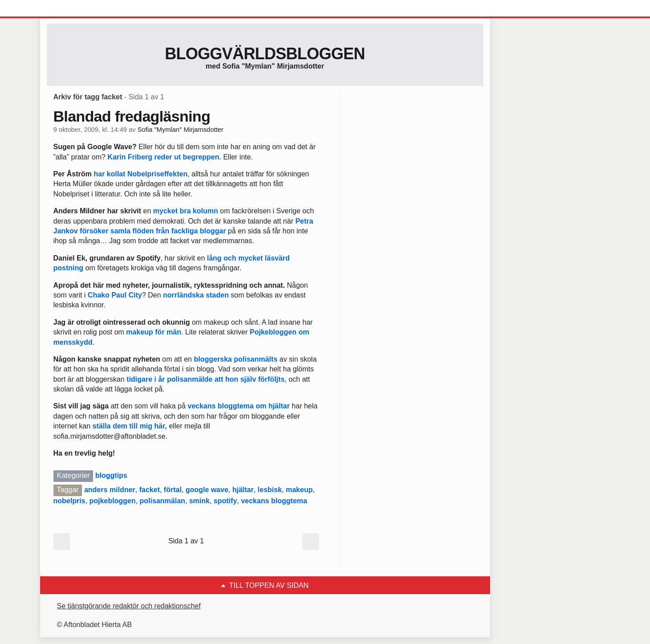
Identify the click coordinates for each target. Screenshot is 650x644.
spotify (225, 501)
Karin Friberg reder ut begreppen (163, 157)
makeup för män (154, 332)
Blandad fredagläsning (132, 116)
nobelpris (69, 501)
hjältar (243, 490)
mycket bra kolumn (186, 211)
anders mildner (110, 490)
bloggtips (111, 475)
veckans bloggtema (274, 501)
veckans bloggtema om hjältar (239, 406)
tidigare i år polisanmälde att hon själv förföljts (206, 379)
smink (199, 501)
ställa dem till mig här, (131, 426)
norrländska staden (196, 295)
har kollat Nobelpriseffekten (141, 174)
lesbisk (270, 490)
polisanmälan (162, 501)
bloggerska (213, 359)
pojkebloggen (112, 501)
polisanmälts (256, 359)
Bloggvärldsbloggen (265, 54)
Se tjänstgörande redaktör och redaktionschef (129, 606)
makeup (299, 490)
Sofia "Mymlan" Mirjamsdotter (181, 130)
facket (149, 490)
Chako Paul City (115, 295)
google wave (207, 490)
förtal (173, 490)
